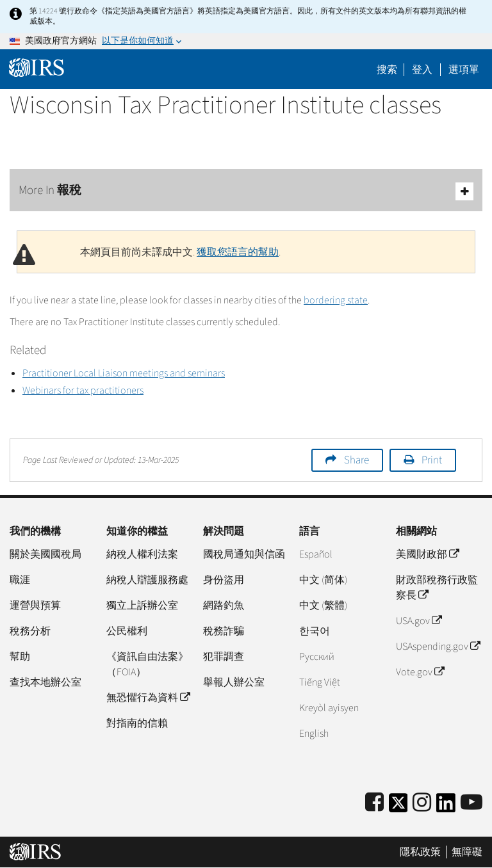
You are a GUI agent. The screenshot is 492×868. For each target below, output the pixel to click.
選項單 (464, 70)
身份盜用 (224, 580)
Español (316, 554)
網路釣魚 (224, 606)
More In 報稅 (246, 191)
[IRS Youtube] (471, 803)
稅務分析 (30, 631)
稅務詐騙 (224, 631)
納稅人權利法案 (142, 554)
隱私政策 (420, 852)
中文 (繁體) (323, 606)
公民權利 (127, 631)
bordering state (336, 300)
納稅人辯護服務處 (147, 580)
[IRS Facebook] (374, 803)
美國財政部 (427, 554)
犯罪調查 (224, 657)
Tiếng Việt (320, 682)
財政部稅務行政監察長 (437, 588)
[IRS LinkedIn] (446, 807)
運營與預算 (35, 606)
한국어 (315, 631)
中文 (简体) (323, 580)
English (314, 734)
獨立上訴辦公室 (142, 606)
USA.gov (419, 621)
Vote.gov (420, 672)
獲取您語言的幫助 (238, 252)
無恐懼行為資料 (148, 698)
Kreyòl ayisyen (329, 708)
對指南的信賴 (137, 723)
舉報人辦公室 (234, 682)
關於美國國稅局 (45, 554)
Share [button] (357, 460)
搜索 (387, 70)
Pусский (317, 657)
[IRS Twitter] (398, 807)
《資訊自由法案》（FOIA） (147, 664)
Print (432, 460)
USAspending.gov (438, 647)
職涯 (20, 580)
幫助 (20, 657)
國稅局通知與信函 (244, 554)
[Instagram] (422, 803)
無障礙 (467, 852)
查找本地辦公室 (45, 682)
